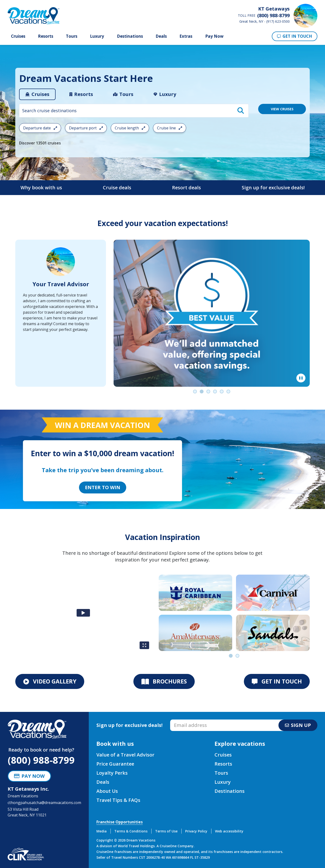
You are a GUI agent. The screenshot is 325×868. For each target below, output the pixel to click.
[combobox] (134, 111)
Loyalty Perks (112, 773)
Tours (72, 36)
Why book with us (41, 188)
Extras (186, 36)
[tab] (37, 94)
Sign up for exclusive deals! (273, 188)
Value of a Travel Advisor (125, 755)
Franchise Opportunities (120, 822)
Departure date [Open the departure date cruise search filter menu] (40, 128)
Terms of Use (166, 831)
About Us (107, 791)
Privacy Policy (196, 831)
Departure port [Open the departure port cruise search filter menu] (86, 128)
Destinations (130, 36)
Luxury (97, 36)
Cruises (18, 36)
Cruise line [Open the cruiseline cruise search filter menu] (170, 128)
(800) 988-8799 (41, 760)
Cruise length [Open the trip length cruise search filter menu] (130, 128)
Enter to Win (103, 487)
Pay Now (214, 36)
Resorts (46, 36)
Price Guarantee (115, 764)
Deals (161, 36)
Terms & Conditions (131, 831)
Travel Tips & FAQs (118, 800)
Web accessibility (229, 831)
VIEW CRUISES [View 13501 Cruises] (282, 109)
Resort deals (186, 188)
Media (102, 831)
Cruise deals (117, 188)
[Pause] (301, 378)
